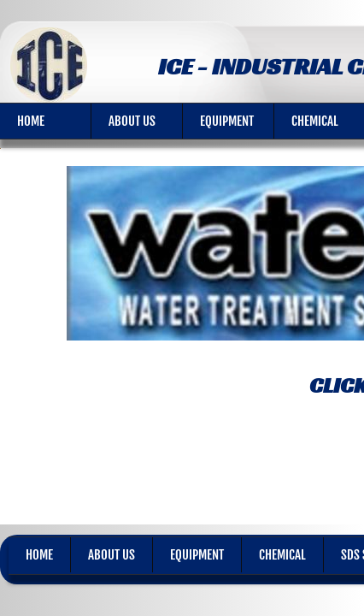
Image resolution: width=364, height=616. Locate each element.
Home (31, 121)
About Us (132, 121)
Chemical (282, 555)
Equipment (227, 121)
